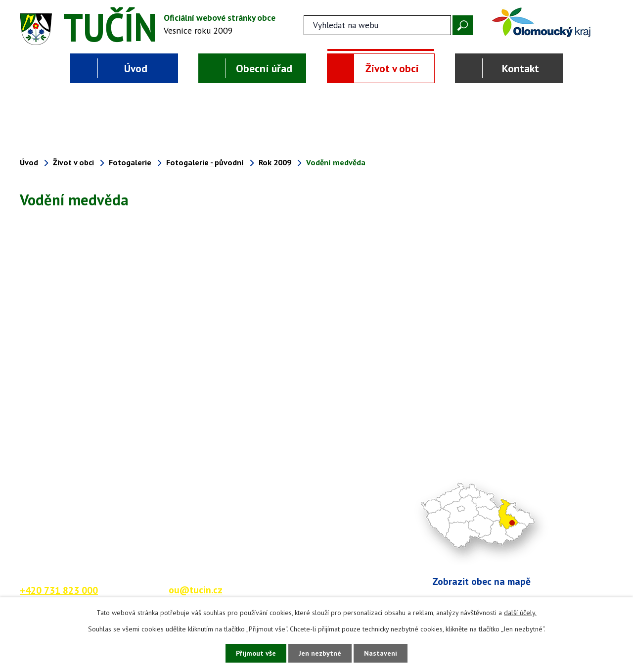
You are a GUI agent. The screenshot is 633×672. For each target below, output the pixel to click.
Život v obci (392, 68)
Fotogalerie (130, 162)
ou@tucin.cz (196, 590)
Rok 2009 (275, 162)
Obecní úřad (264, 68)
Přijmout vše (256, 653)
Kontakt (520, 68)
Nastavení (381, 653)
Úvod (136, 68)
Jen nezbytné (320, 653)
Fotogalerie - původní (205, 162)
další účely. (520, 613)
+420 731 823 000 (59, 590)
